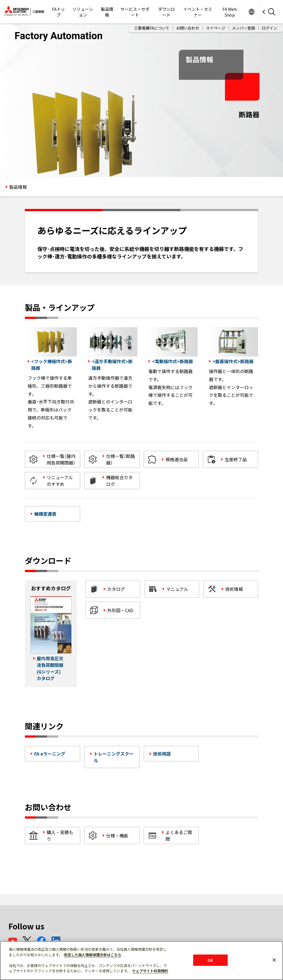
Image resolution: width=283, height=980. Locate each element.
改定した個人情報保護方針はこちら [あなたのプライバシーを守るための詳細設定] (93, 955)
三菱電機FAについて (152, 28)
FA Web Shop (230, 12)
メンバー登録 (243, 28)
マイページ (216, 28)
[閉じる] (274, 960)
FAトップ (58, 12)
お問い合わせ (188, 28)
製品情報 (107, 12)
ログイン (269, 28)
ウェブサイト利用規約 (150, 971)
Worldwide (251, 12)
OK (210, 960)
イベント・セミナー (198, 12)
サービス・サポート (135, 12)
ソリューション (83, 12)
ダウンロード (166, 12)
